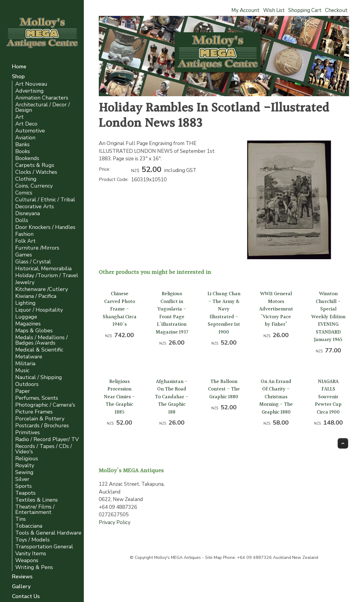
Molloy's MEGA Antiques (178, 558)
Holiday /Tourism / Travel (47, 276)
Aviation (25, 138)
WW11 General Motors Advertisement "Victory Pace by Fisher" (276, 309)
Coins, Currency (34, 186)
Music (22, 371)
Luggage (26, 317)
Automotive (30, 131)
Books (23, 151)
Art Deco (26, 124)
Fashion (24, 234)
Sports (23, 486)
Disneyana (28, 214)
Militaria (25, 364)
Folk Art (25, 241)
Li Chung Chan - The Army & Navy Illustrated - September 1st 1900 (224, 313)
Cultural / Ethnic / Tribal (45, 200)
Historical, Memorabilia (43, 269)
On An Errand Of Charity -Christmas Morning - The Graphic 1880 (276, 397)
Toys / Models (32, 540)
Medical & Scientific (39, 350)
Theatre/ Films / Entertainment (35, 510)
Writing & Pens (34, 567)
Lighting (25, 303)
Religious (27, 459)
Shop (18, 77)
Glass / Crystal (33, 262)
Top (343, 443)
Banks (22, 145)
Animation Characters (42, 98)
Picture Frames (34, 412)
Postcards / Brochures (42, 426)
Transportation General (44, 547)
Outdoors (27, 384)
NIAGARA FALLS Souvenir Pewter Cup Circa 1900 (328, 397)
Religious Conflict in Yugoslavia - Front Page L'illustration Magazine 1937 (172, 313)
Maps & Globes (34, 331)
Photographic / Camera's (45, 405)
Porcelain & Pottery (40, 419)
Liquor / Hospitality (39, 310)
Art (19, 117)
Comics (24, 193)
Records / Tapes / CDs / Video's (44, 449)
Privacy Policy (115, 522)
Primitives (28, 433)
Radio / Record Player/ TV (47, 439)
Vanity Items (31, 554)
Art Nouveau (31, 84)
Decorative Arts (35, 207)
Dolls (22, 220)
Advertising (29, 91)
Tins (21, 519)
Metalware (29, 357)
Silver (22, 479)
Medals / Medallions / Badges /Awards (41, 340)
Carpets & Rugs (35, 165)
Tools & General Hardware (48, 533)
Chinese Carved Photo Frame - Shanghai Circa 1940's (120, 309)
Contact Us (26, 597)
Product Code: (114, 179)
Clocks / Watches (36, 172)
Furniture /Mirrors (37, 248)
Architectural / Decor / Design (43, 107)
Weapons (27, 560)
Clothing (26, 179)
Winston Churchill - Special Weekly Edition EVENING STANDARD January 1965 (328, 317)
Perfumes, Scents (37, 398)
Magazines (28, 324)
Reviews (22, 577)
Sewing (24, 472)
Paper (23, 391)
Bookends (27, 158)
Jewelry (25, 282)
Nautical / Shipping (39, 377)
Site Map (213, 558)
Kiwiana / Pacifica (36, 296)
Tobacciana (29, 526)
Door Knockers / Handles (45, 227)
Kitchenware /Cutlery (42, 289)
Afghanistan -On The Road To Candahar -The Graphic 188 (172, 397)
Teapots (25, 493)
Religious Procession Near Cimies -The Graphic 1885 (119, 397)
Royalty (25, 466)
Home (19, 67)
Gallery (21, 587)
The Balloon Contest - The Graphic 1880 (224, 389)
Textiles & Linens (37, 500)
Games (24, 255)
